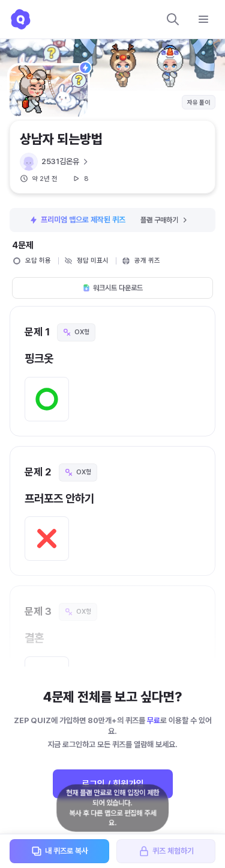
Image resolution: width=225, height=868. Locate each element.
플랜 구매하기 (165, 220)
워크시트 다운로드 (112, 288)
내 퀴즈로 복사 (59, 851)
